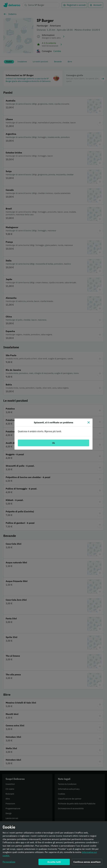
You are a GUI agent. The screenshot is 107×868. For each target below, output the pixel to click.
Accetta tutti (54, 863)
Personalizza (9, 863)
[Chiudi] (89, 422)
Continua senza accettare (87, 863)
